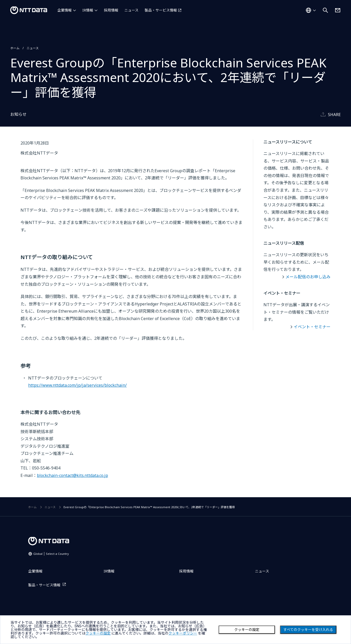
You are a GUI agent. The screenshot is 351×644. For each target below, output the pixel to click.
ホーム (15, 48)
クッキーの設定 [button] (98, 633)
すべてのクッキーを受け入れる (308, 630)
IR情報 (88, 10)
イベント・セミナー (312, 327)
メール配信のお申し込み (308, 277)
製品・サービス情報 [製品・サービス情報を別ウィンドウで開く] (161, 10)
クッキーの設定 (247, 630)
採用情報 (111, 10)
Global (51, 554)
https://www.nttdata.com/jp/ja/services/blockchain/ (77, 385)
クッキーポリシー (183, 633)
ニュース (131, 10)
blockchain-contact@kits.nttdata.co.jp (72, 475)
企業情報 (65, 10)
